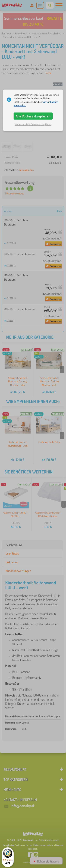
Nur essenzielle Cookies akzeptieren (33, 124)
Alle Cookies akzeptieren (33, 116)
